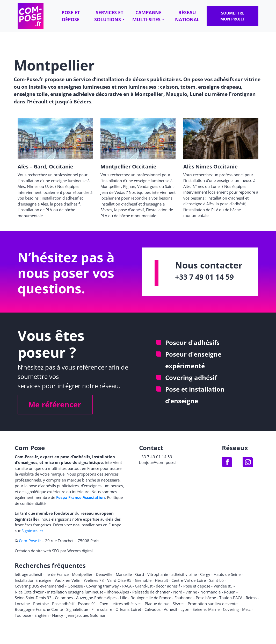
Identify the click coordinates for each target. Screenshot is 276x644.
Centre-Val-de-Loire (189, 580)
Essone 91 (87, 604)
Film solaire (102, 609)
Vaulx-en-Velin (67, 580)
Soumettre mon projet (233, 16)
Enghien (42, 615)
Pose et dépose (71, 16)
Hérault (161, 580)
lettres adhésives (126, 604)
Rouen (230, 592)
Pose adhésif (63, 604)
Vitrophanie (158, 574)
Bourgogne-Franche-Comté (39, 609)
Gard (140, 574)
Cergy (205, 574)
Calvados (152, 609)
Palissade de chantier (151, 592)
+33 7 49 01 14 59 (204, 277)
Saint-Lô (216, 580)
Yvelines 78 (94, 580)
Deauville (104, 574)
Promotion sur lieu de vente (213, 604)
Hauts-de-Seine (227, 574)
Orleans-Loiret (128, 609)
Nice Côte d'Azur (29, 592)
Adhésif (170, 609)
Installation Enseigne (33, 580)
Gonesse (75, 586)
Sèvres (179, 604)
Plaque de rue (157, 604)
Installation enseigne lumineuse (75, 592)
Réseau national (187, 16)
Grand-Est (144, 586)
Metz (246, 609)
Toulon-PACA (231, 598)
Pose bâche (206, 598)
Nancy (58, 615)
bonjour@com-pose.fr (159, 462)
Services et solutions (109, 16)
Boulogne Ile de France (151, 598)
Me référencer (55, 404)
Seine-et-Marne (206, 609)
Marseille (124, 574)
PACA (127, 586)
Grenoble (143, 580)
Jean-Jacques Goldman (86, 615)
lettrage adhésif (28, 574)
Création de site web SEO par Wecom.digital (54, 551)
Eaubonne (183, 598)
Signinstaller (32, 531)
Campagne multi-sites (147, 16)
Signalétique (77, 609)
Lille (124, 598)
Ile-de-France (57, 574)
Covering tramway (103, 586)
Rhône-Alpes (118, 592)
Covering (231, 609)
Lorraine (22, 604)
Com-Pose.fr (30, 541)
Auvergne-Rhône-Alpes (96, 598)
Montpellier (82, 574)
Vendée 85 (223, 586)
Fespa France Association (81, 497)
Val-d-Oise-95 (119, 580)
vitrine (191, 592)
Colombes (64, 598)
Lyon (185, 609)
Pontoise (41, 604)
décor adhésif (168, 586)
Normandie (210, 592)
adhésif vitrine (184, 574)
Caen (104, 604)
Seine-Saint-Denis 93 (33, 598)
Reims (251, 598)
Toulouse (23, 615)
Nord (178, 592)
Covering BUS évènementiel (39, 586)
